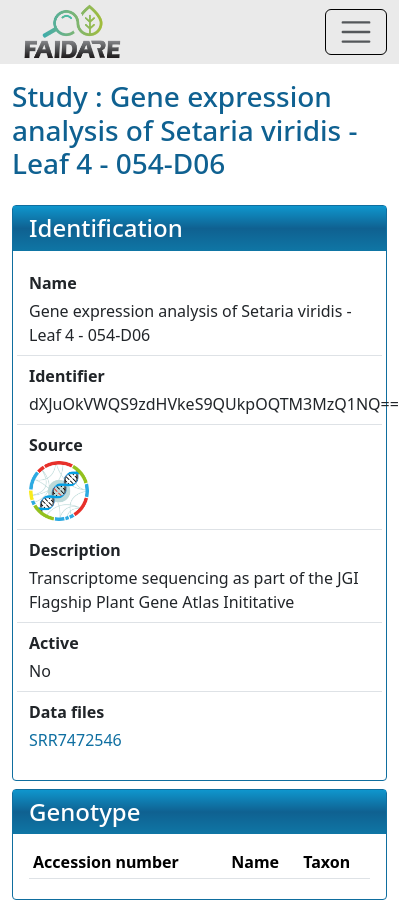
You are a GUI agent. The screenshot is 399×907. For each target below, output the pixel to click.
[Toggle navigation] (356, 32)
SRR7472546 (75, 740)
